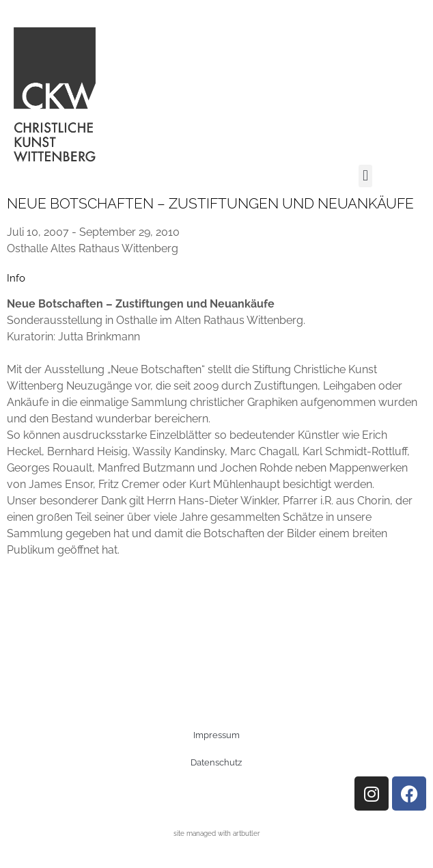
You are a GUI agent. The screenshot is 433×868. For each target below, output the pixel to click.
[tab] (16, 279)
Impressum (216, 735)
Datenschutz (216, 762)
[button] (365, 176)
